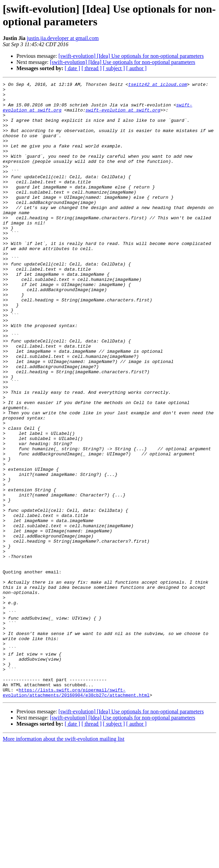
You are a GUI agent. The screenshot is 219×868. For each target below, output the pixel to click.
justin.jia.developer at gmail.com (63, 38)
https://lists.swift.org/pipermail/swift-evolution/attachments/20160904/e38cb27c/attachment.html (76, 815)
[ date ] (72, 68)
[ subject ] (114, 68)
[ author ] (137, 68)
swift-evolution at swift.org (123, 116)
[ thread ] (92, 68)
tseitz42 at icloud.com (158, 85)
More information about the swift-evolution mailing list (64, 862)
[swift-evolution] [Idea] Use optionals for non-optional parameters (131, 56)
